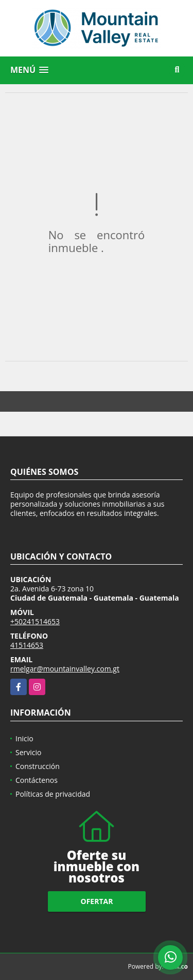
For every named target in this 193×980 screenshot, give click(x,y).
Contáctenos (37, 780)
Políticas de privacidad (53, 794)
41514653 (27, 645)
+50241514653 (35, 621)
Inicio (24, 738)
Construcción (38, 766)
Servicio (28, 752)
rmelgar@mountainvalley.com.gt (65, 669)
